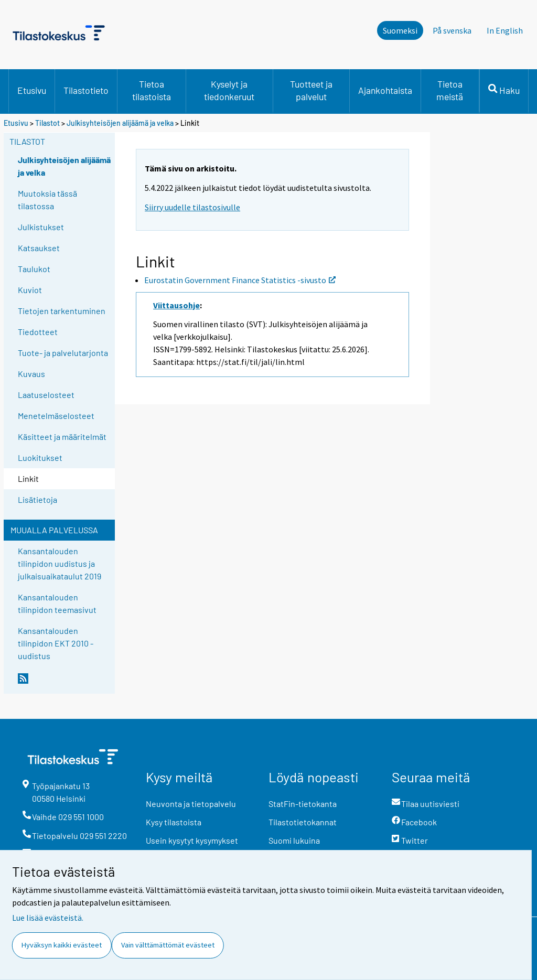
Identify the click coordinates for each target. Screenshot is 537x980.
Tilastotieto (86, 90)
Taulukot (34, 269)
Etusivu (32, 90)
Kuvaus (31, 374)
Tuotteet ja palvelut (311, 90)
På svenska (452, 30)
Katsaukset (39, 248)
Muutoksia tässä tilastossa (47, 200)
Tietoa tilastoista (152, 90)
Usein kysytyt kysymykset (192, 840)
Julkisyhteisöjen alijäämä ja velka (120, 123)
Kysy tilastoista (174, 822)
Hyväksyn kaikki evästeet (62, 945)
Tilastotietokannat (303, 822)
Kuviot (30, 290)
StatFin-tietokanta (303, 804)
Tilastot (47, 123)
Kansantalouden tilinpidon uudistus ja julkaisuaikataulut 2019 (60, 563)
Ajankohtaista (385, 90)
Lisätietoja (37, 499)
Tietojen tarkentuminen (62, 311)
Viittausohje (176, 305)
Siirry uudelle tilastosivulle (192, 207)
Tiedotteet (38, 332)
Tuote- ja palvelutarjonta (63, 353)
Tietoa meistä (450, 90)
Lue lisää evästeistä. (48, 918)
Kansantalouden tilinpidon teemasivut (57, 603)
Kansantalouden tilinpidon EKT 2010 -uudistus (56, 643)
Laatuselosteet (46, 395)
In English (505, 30)
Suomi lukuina (294, 840)
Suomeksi (400, 30)
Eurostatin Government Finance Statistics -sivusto (240, 280)
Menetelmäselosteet (56, 416)
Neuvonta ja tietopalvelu (191, 804)
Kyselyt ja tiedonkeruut (229, 90)
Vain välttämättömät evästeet (168, 945)
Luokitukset (40, 457)
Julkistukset (41, 227)
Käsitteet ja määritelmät (62, 437)
